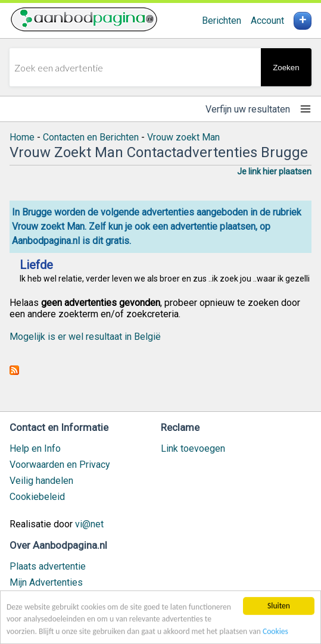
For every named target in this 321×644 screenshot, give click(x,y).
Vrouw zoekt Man (183, 137)
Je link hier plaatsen (274, 171)
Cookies (275, 632)
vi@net (89, 524)
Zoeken (286, 68)
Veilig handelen (41, 481)
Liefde (36, 265)
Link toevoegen (193, 448)
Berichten (222, 21)
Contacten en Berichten (91, 137)
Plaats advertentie (48, 566)
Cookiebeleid (37, 497)
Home (22, 137)
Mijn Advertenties (46, 582)
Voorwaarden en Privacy (60, 465)
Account (267, 21)
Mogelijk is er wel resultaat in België (85, 337)
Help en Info (35, 448)
